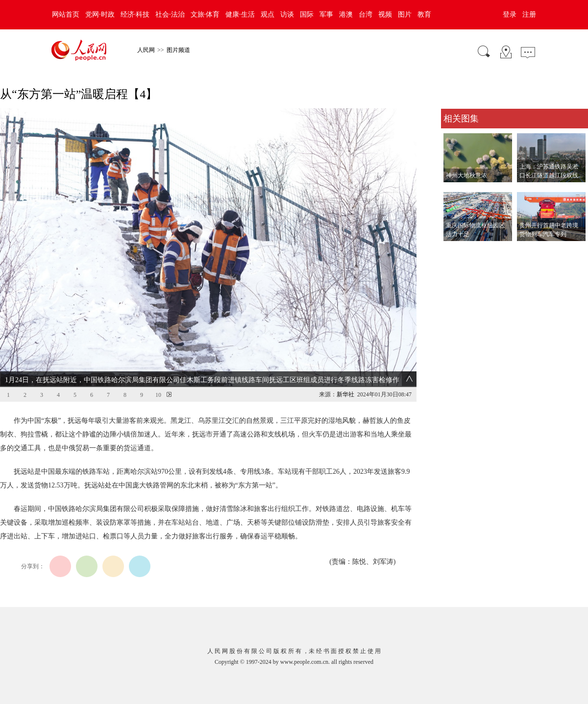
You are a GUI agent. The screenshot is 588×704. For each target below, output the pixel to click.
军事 (326, 14)
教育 (424, 14)
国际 (307, 14)
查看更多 (455, 251)
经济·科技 (135, 14)
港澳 (346, 14)
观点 (268, 14)
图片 (405, 14)
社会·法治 (170, 14)
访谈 (287, 14)
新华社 (345, 394)
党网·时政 (100, 14)
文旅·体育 (205, 14)
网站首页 (66, 14)
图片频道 (178, 50)
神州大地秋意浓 (466, 175)
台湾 (366, 14)
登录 (510, 14)
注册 (529, 14)
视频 (385, 14)
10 (158, 395)
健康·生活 (240, 14)
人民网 (146, 50)
